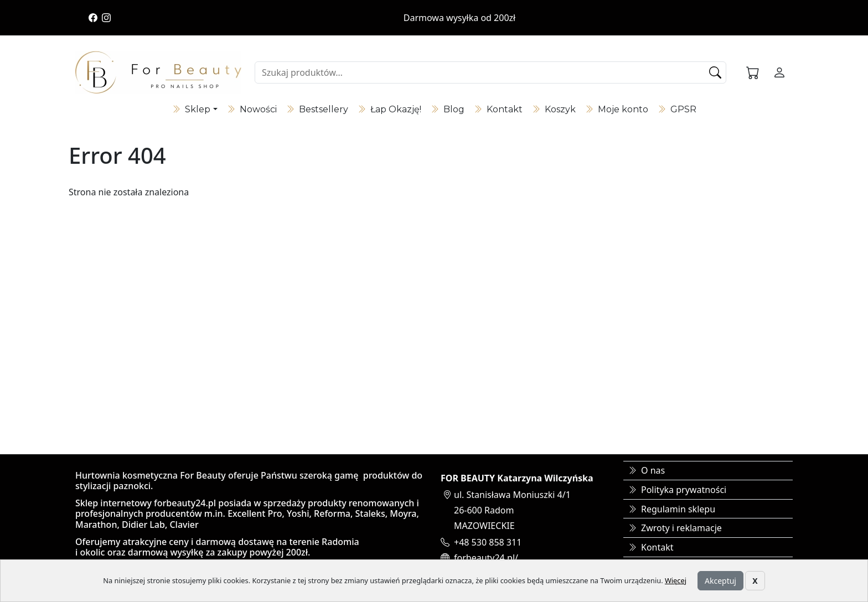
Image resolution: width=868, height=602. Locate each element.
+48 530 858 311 (488, 542)
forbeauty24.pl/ (486, 558)
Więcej (676, 580)
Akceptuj (720, 581)
